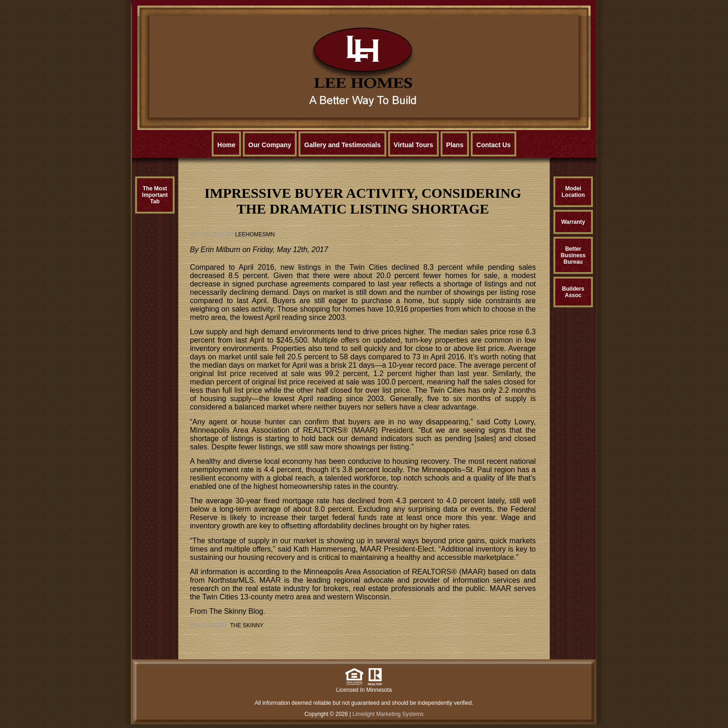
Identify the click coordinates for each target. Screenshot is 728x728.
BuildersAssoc (573, 292)
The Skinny (247, 625)
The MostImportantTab (155, 195)
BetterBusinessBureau (573, 255)
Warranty (573, 222)
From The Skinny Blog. (227, 611)
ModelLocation (573, 192)
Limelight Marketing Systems (388, 714)
